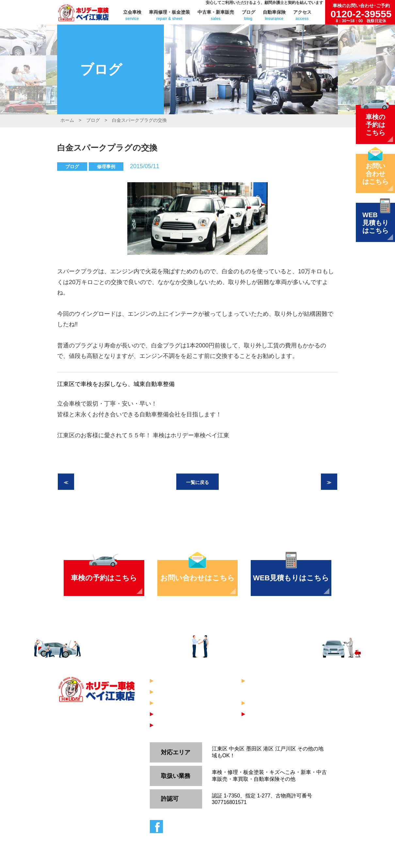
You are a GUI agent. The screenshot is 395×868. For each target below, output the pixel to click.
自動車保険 (274, 15)
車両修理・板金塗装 (169, 15)
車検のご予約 (174, 714)
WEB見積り (172, 725)
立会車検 (132, 15)
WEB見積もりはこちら (291, 578)
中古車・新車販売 (216, 15)
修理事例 (106, 167)
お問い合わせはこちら (197, 578)
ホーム (67, 120)
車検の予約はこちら (104, 578)
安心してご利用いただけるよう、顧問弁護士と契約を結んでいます (264, 3)
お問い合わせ (266, 714)
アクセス (302, 15)
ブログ (248, 15)
